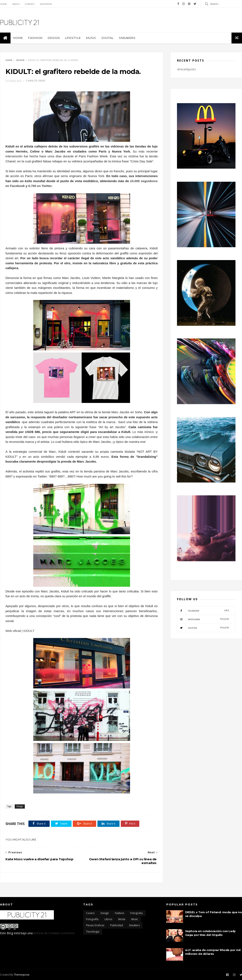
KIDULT (29, 631)
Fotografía (92, 919)
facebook (203, 610)
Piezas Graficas (95, 925)
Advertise (46, 4)
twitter (203, 628)
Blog (10, 933)
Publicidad (117, 925)
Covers (90, 913)
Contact (30, 4)
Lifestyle (73, 38)
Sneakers (127, 38)
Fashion (35, 38)
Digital (108, 38)
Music (91, 38)
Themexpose (22, 975)
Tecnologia (93, 932)
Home (3, 4)
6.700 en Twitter (40, 186)
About (16, 4)
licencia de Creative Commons (54, 933)
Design (54, 38)
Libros (108, 919)
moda (122, 919)
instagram (203, 619)
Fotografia (136, 913)
